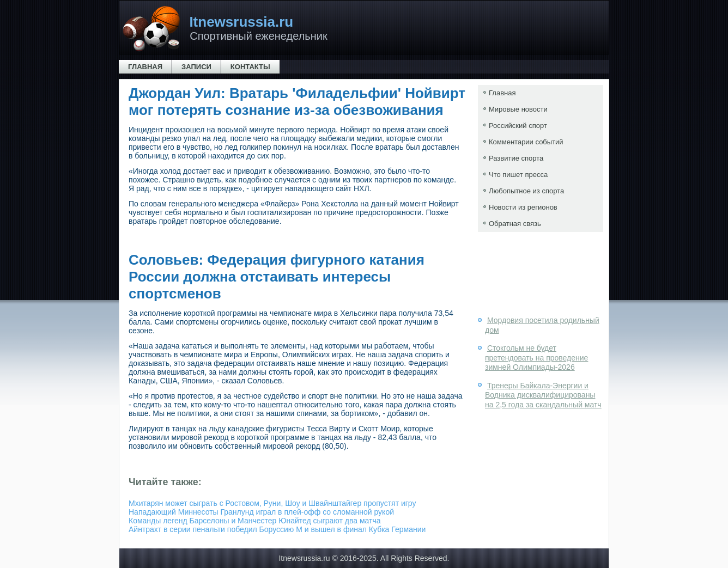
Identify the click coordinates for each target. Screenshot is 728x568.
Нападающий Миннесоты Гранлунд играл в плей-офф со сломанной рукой (261, 512)
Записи (196, 67)
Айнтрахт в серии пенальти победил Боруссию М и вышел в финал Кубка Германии (277, 529)
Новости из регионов (523, 207)
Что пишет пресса (518, 175)
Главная (145, 67)
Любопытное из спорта (526, 191)
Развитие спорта (516, 158)
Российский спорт (518, 126)
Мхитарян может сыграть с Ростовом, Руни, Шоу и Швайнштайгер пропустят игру (272, 503)
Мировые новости (518, 109)
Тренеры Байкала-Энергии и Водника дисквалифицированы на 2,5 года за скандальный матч (543, 395)
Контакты (250, 67)
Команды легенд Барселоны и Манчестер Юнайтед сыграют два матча (255, 521)
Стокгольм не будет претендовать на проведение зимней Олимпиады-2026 (536, 358)
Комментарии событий (526, 142)
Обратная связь (515, 224)
